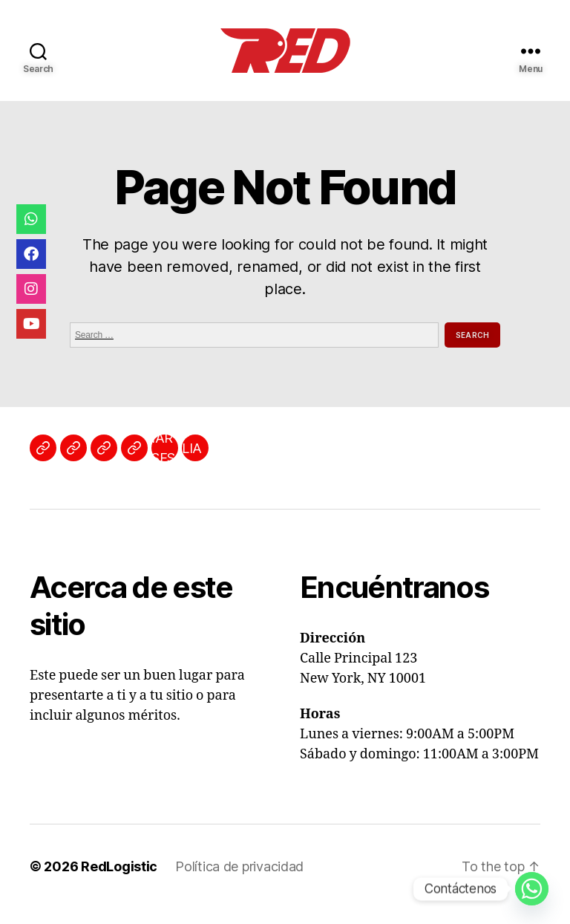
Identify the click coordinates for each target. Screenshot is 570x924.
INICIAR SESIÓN (165, 448)
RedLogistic (119, 866)
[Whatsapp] (532, 889)
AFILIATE (192, 448)
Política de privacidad (239, 866)
